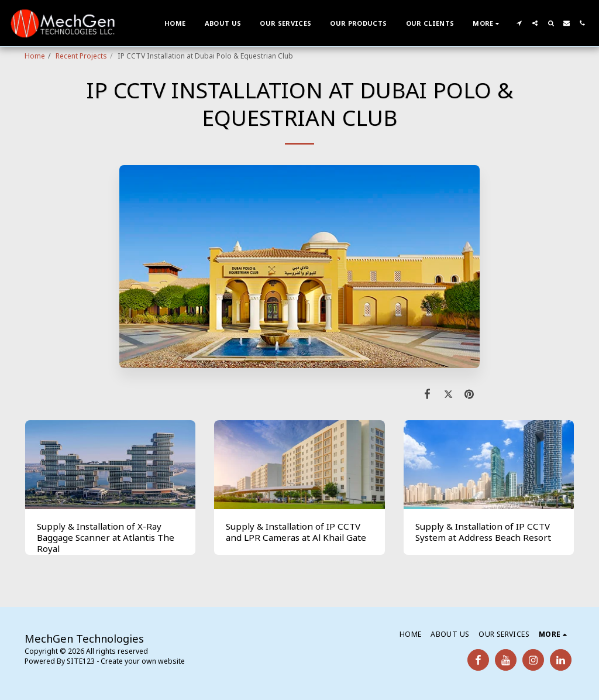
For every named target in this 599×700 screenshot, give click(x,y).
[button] (519, 23)
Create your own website (143, 661)
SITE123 (81, 661)
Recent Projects (81, 56)
